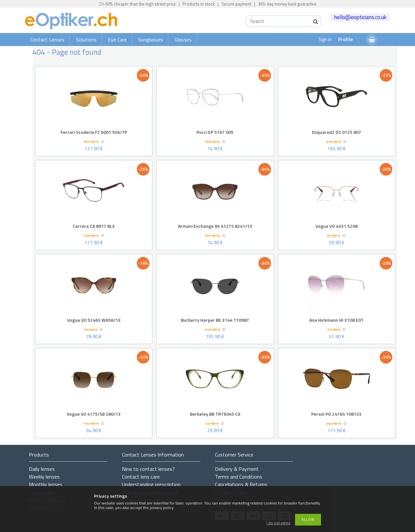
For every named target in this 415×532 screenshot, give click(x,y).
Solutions (86, 40)
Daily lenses (42, 469)
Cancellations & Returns (241, 484)
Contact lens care (141, 477)
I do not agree (279, 523)
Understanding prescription (151, 484)
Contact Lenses (47, 40)
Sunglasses (151, 40)
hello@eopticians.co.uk (360, 17)
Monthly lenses (46, 484)
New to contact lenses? (148, 469)
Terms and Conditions (239, 477)
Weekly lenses (44, 477)
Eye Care (117, 40)
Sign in (325, 39)
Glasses (183, 40)
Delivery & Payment (237, 469)
